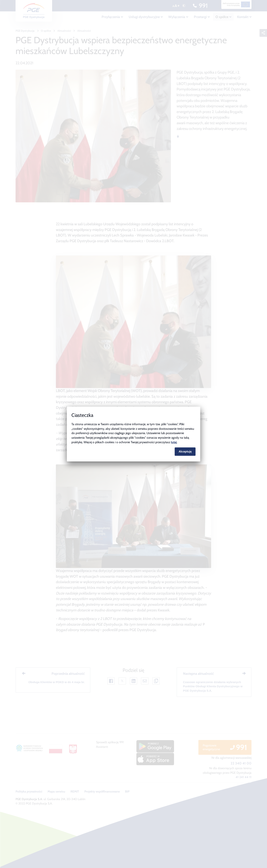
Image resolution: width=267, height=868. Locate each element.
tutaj (174, 442)
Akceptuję (185, 452)
